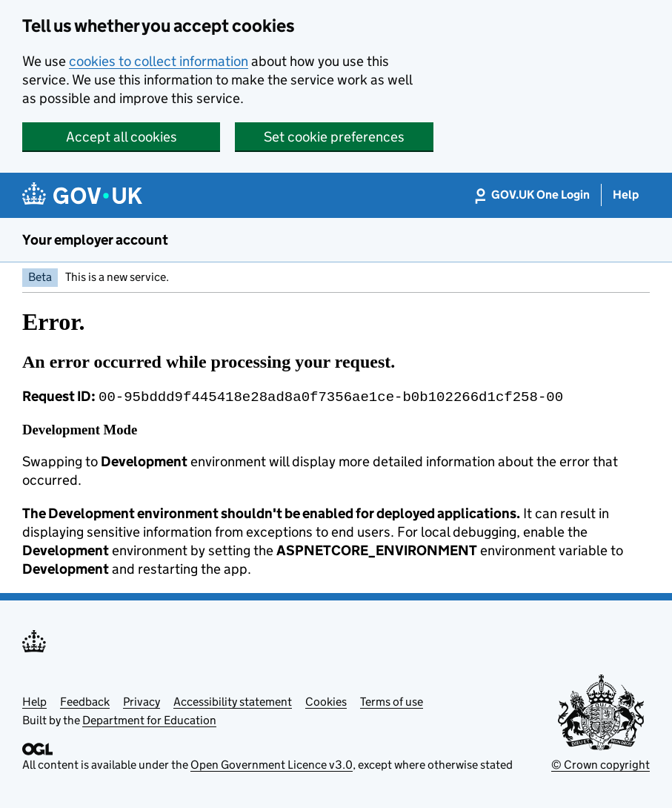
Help (34, 700)
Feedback (85, 700)
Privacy (142, 700)
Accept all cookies (122, 137)
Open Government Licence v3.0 (272, 763)
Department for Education (149, 719)
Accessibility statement (233, 700)
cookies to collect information (159, 61)
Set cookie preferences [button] (334, 137)
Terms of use (392, 700)
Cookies (326, 700)
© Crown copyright (601, 763)
